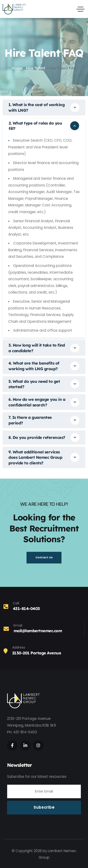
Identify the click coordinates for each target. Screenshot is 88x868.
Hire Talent (36, 68)
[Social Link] (12, 745)
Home (17, 68)
